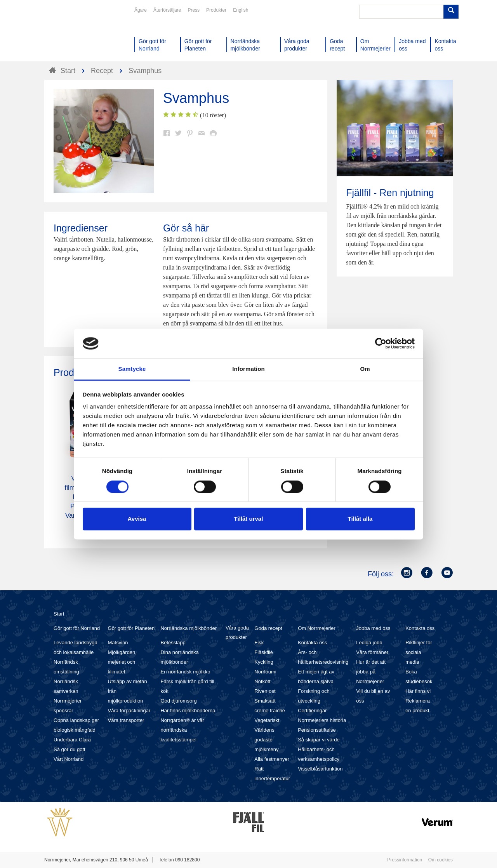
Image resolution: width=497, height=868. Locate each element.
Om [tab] (365, 369)
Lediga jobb (369, 643)
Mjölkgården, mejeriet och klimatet (122, 662)
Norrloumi (265, 672)
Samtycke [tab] (132, 369)
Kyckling (264, 662)
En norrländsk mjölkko (185, 672)
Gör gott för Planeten (131, 628)
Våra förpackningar (129, 711)
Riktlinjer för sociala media (419, 652)
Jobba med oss (373, 628)
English (241, 10)
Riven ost (265, 691)
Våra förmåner (372, 652)
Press (194, 10)
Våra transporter (126, 720)
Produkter (216, 10)
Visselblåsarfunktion (320, 769)
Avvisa (137, 519)
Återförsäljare (167, 10)
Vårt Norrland (69, 759)
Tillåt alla (360, 519)
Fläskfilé (264, 652)
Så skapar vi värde (319, 740)
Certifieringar (312, 711)
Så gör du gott (70, 749)
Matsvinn (118, 643)
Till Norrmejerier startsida (74, 34)
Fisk (259, 643)
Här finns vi (418, 691)
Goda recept (268, 628)
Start (59, 614)
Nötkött (262, 681)
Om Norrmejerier (317, 628)
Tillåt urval (249, 519)
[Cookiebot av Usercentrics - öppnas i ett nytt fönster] (381, 343)
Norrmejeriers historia (322, 720)
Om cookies (441, 860)
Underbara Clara (72, 740)
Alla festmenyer (272, 759)
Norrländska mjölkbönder (189, 628)
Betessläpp (173, 643)
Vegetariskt (267, 720)
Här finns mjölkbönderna (188, 711)
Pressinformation (405, 860)
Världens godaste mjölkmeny (266, 740)
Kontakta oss (312, 643)
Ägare (141, 10)
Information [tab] (248, 369)
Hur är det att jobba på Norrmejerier (371, 672)
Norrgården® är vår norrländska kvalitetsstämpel (182, 730)
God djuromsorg (178, 701)
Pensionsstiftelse (317, 730)
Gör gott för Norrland (77, 628)
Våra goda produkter (237, 632)
